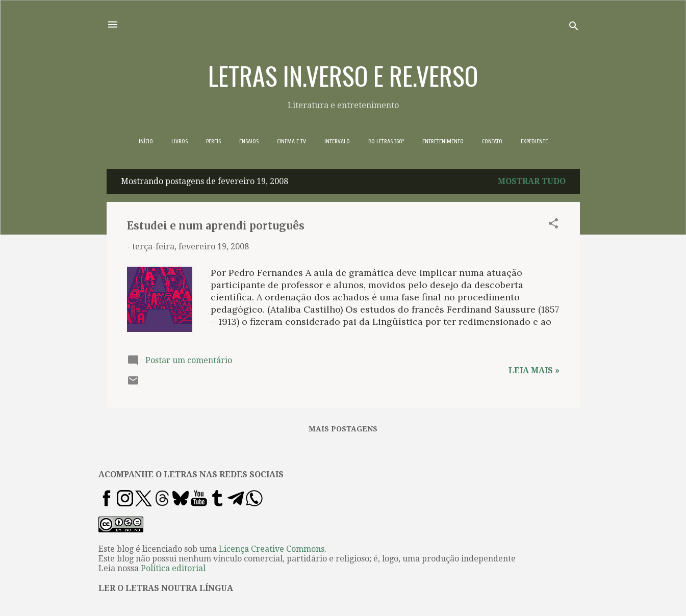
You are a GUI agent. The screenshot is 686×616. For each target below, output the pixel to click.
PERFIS (213, 141)
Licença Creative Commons (272, 549)
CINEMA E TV (291, 141)
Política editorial (173, 568)
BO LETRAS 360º (386, 141)
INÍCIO (146, 141)
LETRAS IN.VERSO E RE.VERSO (343, 75)
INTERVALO (337, 141)
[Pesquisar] (574, 28)
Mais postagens (343, 429)
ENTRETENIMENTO (443, 141)
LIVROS (180, 141)
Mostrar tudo (532, 181)
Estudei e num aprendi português (216, 226)
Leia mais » (534, 370)
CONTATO (492, 141)
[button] (553, 225)
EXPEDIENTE (534, 141)
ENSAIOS (249, 141)
